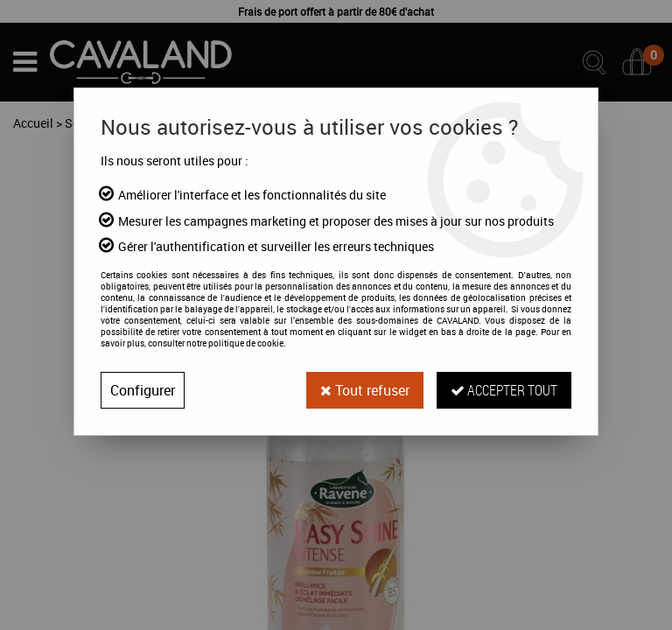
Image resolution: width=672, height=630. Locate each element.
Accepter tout (504, 390)
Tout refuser (365, 390)
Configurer (143, 390)
